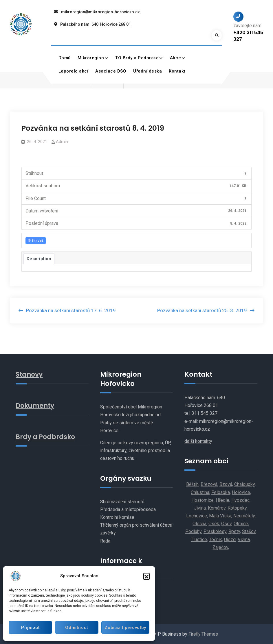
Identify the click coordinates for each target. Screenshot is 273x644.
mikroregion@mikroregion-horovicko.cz (100, 12)
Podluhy (193, 532)
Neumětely (244, 516)
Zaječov (220, 547)
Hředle (222, 500)
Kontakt (177, 71)
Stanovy (30, 374)
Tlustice (199, 540)
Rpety (234, 532)
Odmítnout (75, 628)
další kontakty (198, 441)
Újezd (230, 540)
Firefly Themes (203, 634)
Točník (216, 540)
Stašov (249, 532)
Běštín (192, 485)
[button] (146, 576)
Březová (209, 485)
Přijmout (30, 628)
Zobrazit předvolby (124, 628)
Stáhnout (36, 241)
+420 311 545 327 (248, 36)
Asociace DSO (111, 71)
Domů (65, 58)
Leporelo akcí (74, 71)
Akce (176, 58)
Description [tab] (39, 259)
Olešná (199, 524)
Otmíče (241, 524)
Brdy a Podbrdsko (46, 436)
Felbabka (221, 492)
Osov (226, 524)
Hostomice (203, 500)
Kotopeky (237, 508)
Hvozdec (240, 500)
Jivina (200, 508)
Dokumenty (36, 405)
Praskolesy (215, 532)
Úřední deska (148, 71)
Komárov (217, 508)
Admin (62, 142)
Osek (214, 524)
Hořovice (241, 492)
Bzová (226, 485)
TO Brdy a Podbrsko (137, 58)
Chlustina (200, 492)
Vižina (244, 540)
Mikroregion (91, 58)
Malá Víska (220, 516)
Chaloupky (244, 485)
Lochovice (197, 516)
